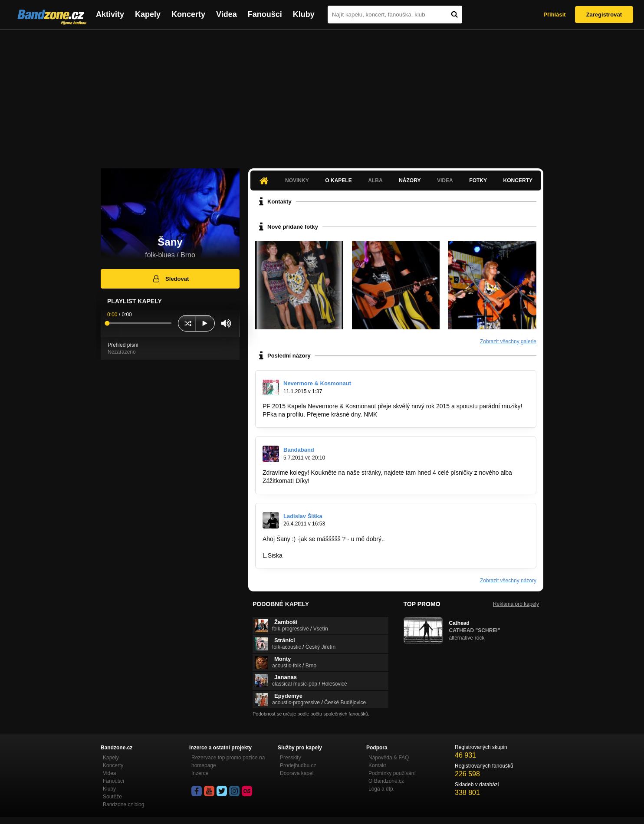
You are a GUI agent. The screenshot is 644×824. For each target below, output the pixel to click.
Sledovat (170, 279)
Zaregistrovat (604, 15)
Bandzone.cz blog (123, 804)
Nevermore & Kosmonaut (317, 383)
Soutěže (112, 797)
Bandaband (299, 450)
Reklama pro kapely (516, 604)
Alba (375, 181)
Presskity (291, 758)
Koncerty (188, 14)
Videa (227, 14)
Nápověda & (389, 758)
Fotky (478, 181)
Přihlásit (554, 15)
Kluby (304, 14)
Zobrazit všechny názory (508, 581)
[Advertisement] (322, 95)
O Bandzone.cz (386, 781)
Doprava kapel (297, 773)
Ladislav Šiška (303, 516)
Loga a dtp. (381, 789)
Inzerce (200, 773)
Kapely (148, 14)
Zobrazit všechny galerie (508, 341)
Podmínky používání (392, 773)
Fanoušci (265, 14)
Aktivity (110, 14)
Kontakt (377, 765)
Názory (410, 181)
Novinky (297, 181)
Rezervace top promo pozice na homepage (228, 762)
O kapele (338, 181)
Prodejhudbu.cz (298, 765)
